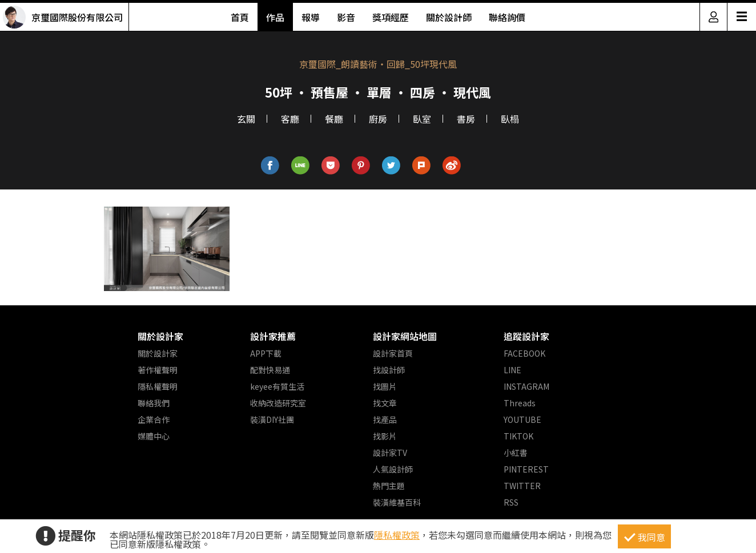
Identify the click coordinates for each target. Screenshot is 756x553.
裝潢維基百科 (397, 502)
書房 (466, 119)
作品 (275, 17)
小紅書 (516, 453)
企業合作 (154, 419)
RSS (511, 502)
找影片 (385, 436)
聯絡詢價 (507, 17)
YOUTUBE (522, 419)
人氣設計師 (393, 469)
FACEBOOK (524, 353)
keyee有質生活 (277, 386)
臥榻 (510, 119)
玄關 (246, 119)
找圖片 (385, 386)
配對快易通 (270, 370)
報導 (311, 17)
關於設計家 (160, 336)
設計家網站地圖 (405, 336)
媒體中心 (154, 436)
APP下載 (266, 353)
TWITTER (522, 486)
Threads (520, 403)
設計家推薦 (273, 336)
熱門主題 (389, 486)
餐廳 (334, 119)
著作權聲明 (158, 370)
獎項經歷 (391, 17)
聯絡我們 (154, 403)
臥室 (422, 119)
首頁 (240, 17)
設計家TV (390, 453)
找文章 (385, 403)
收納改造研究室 (278, 403)
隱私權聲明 (158, 386)
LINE (512, 370)
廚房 (378, 119)
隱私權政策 (397, 535)
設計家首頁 (393, 353)
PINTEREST (526, 469)
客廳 (290, 119)
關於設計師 (449, 17)
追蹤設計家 (526, 336)
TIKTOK (518, 436)
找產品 (385, 419)
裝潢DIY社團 (272, 419)
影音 (346, 17)
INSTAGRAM (526, 386)
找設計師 (389, 370)
